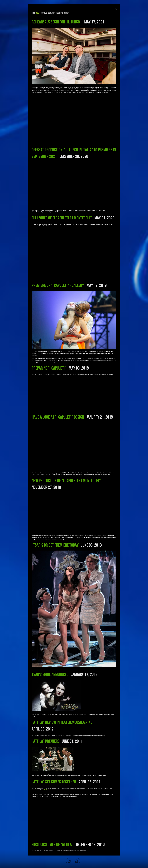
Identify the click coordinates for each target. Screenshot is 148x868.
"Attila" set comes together (54, 782)
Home (33, 13)
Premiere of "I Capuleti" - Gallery (58, 285)
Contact (66, 13)
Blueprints (59, 13)
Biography (51, 13)
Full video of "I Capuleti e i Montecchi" (62, 218)
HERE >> (46, 790)
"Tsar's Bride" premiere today (55, 545)
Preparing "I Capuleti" (49, 368)
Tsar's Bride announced (50, 674)
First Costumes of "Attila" (52, 844)
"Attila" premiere (46, 741)
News (38, 13)
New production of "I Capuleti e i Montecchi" (66, 481)
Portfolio (44, 13)
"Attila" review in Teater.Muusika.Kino (62, 722)
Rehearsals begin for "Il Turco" (57, 22)
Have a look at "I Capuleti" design (58, 417)
